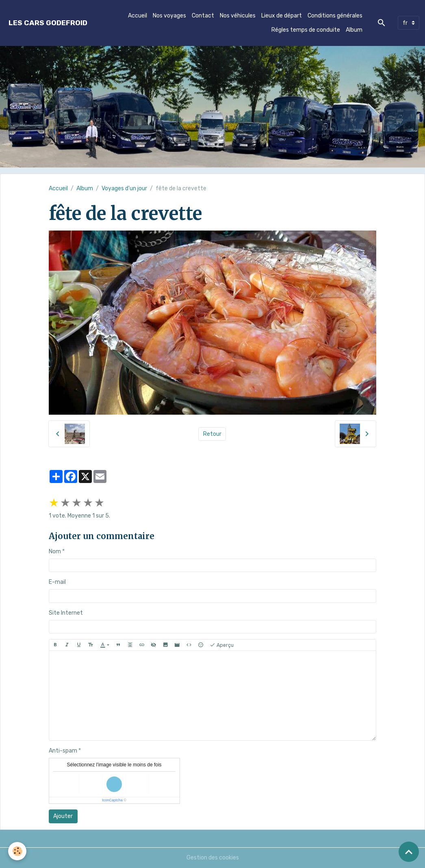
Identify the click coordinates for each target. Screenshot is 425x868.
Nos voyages (169, 16)
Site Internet (66, 613)
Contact (203, 16)
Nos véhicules (238, 16)
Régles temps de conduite (306, 30)
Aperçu (222, 645)
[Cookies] (17, 851)
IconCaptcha (112, 800)
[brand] (48, 23)
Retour (212, 434)
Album (354, 30)
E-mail (57, 582)
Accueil (138, 16)
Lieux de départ (282, 16)
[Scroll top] (409, 852)
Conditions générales (335, 16)
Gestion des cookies (213, 858)
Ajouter (63, 816)
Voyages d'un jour (124, 188)
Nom (55, 551)
